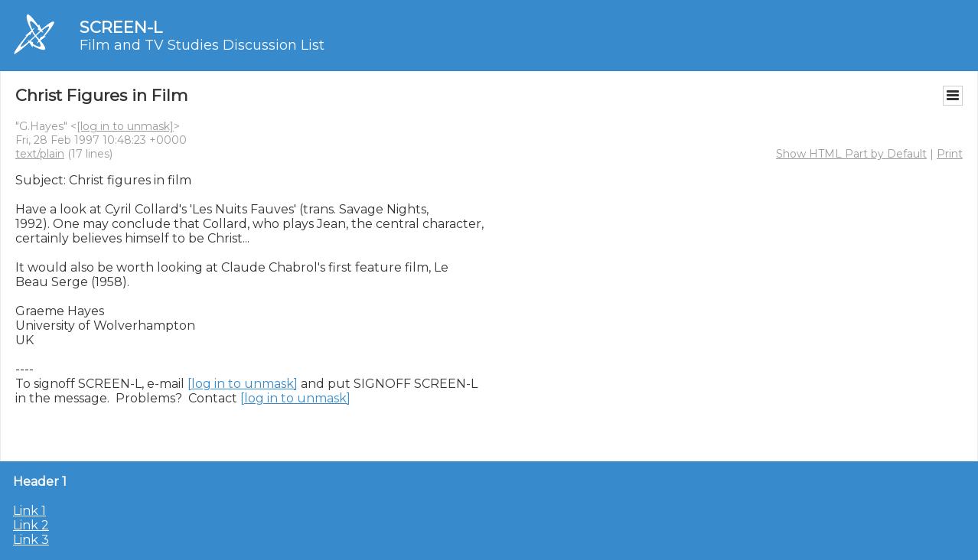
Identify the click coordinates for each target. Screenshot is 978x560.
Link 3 (31, 540)
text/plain (40, 154)
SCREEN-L (121, 27)
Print (950, 154)
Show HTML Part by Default (851, 154)
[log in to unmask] (125, 126)
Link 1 (29, 511)
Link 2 (31, 525)
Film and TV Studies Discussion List (202, 45)
